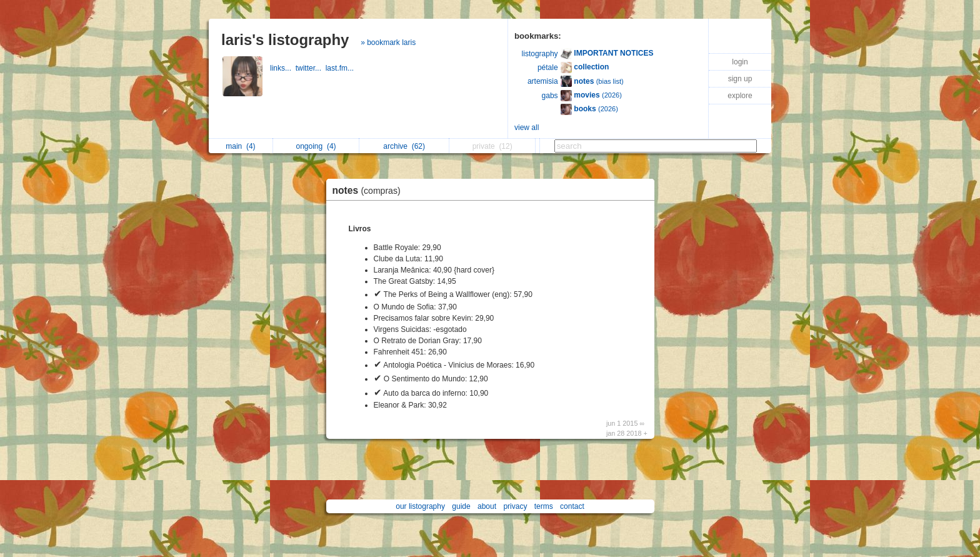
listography (540, 54)
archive (404, 146)
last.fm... (341, 68)
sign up (740, 79)
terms (544, 506)
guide (461, 506)
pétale (548, 68)
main (240, 146)
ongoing (316, 146)
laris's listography (285, 40)
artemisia (543, 81)
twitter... (311, 68)
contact (572, 506)
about (487, 506)
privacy (515, 506)
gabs (550, 96)
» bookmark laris (388, 43)
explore (740, 96)
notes (370, 190)
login (740, 62)
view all (527, 128)
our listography (420, 506)
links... (283, 68)
